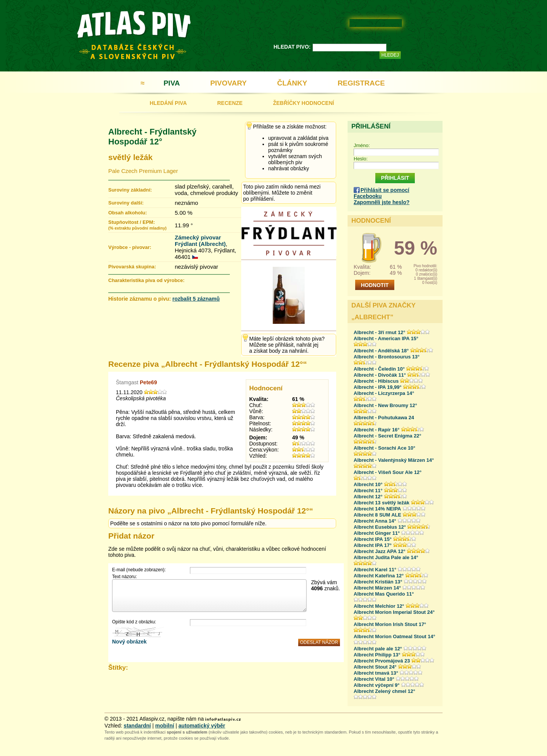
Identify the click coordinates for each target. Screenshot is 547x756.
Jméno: (362, 145)
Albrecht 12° (368, 497)
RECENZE (230, 103)
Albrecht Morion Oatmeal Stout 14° (394, 636)
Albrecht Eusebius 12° (380, 527)
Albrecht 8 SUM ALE (377, 515)
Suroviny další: (126, 203)
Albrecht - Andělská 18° (381, 351)
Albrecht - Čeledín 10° (379, 369)
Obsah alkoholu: (128, 213)
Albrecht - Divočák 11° (380, 375)
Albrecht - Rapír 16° (377, 430)
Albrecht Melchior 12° (379, 606)
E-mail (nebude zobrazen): (139, 570)
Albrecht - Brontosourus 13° (387, 357)
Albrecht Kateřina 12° (379, 576)
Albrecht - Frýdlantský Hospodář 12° (152, 137)
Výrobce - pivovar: (130, 247)
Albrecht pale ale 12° (378, 649)
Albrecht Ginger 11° (377, 533)
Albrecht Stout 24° (375, 667)
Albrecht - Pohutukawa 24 (384, 418)
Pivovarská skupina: (132, 267)
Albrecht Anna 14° (375, 521)
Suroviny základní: (130, 190)
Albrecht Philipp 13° (377, 655)
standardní (138, 726)
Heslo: (361, 159)
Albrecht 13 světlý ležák (382, 503)
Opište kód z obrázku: (134, 622)
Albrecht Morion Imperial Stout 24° (394, 612)
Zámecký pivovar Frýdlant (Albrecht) (200, 241)
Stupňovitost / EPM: (137, 225)
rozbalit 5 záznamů (196, 299)
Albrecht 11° (368, 491)
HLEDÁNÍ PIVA (168, 103)
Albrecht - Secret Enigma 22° (387, 436)
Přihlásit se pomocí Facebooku (381, 193)
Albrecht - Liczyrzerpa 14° (384, 393)
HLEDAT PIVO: (292, 47)
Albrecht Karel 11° (375, 570)
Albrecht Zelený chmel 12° (384, 691)
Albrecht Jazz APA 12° (379, 551)
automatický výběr (202, 726)
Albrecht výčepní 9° (377, 685)
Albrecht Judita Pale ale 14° (386, 557)
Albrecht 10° (368, 484)
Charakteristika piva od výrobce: (146, 280)
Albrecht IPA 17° (373, 545)
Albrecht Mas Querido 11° (384, 594)
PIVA (172, 83)
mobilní (165, 726)
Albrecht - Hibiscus (376, 381)
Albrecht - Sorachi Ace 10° (384, 448)
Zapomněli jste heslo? (382, 202)
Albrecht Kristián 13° (378, 582)
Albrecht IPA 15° (373, 539)
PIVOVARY (228, 83)
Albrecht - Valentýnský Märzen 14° (394, 460)
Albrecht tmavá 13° (376, 673)
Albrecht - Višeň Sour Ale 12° (388, 472)
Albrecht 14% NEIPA (377, 509)
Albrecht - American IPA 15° (386, 338)
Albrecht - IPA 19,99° (378, 387)
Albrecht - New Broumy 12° (385, 405)
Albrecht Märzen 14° (377, 588)
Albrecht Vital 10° (374, 679)
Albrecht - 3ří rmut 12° (379, 332)
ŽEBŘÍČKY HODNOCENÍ (304, 103)
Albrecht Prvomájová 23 (382, 661)
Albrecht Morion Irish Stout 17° (390, 624)
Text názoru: (124, 577)
